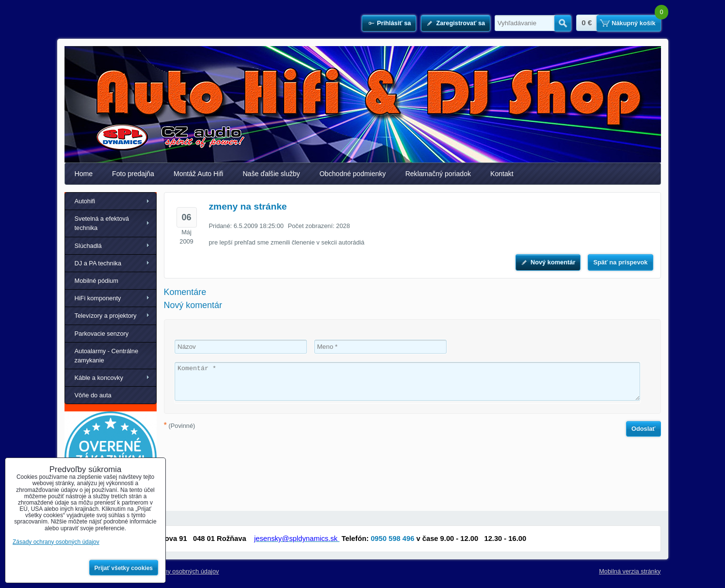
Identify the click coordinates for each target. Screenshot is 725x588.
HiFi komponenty (98, 298)
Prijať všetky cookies (124, 568)
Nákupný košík (633, 23)
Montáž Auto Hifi (199, 174)
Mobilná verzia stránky (630, 571)
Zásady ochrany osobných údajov (173, 571)
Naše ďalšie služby (271, 174)
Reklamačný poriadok (438, 174)
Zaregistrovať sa (460, 23)
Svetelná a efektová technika (102, 223)
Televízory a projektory (106, 316)
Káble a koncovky (99, 378)
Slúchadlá (88, 246)
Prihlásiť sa (394, 23)
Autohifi (85, 201)
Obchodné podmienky (353, 174)
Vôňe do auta (93, 395)
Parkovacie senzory (102, 334)
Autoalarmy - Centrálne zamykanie (107, 356)
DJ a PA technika (98, 263)
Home (84, 174)
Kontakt (502, 174)
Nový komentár (553, 262)
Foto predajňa (133, 174)
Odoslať (644, 429)
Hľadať (563, 23)
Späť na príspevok (620, 262)
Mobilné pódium (97, 281)
